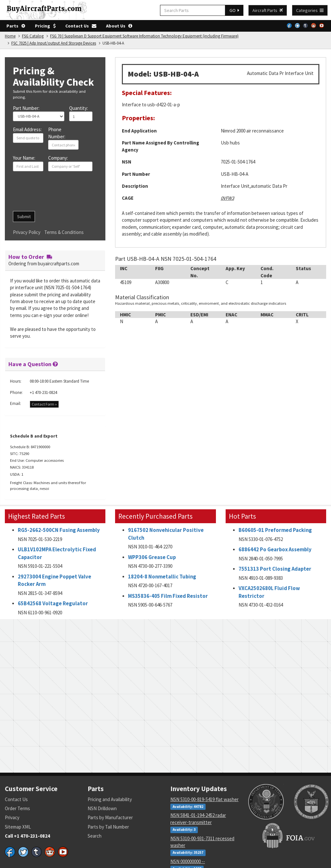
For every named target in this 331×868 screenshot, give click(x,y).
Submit (24, 217)
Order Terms (17, 808)
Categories (310, 10)
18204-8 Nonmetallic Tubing (162, 577)
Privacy (12, 817)
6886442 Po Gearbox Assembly (275, 550)
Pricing (45, 26)
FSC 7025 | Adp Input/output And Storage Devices (54, 43)
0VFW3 (227, 198)
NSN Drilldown (102, 808)
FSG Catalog (33, 36)
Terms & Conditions (64, 232)
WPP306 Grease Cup (152, 557)
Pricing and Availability (110, 799)
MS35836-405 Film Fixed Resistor (168, 596)
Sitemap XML (18, 827)
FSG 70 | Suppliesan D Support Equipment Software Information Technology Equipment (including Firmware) (144, 36)
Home (10, 36)
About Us (119, 26)
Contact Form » (44, 404)
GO (234, 10)
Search (95, 836)
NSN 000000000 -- (188, 861)
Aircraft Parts (268, 10)
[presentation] (62, 194)
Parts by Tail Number (108, 827)
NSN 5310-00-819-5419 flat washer (204, 799)
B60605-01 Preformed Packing (275, 530)
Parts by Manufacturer (110, 817)
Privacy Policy (27, 232)
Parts (16, 26)
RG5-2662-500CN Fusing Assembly (59, 530)
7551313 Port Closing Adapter (275, 569)
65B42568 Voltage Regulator (53, 603)
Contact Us (81, 26)
